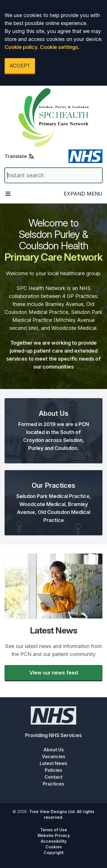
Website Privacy (54, 835)
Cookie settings (59, 47)
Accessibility (54, 841)
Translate (20, 156)
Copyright (54, 852)
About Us (54, 750)
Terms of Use (54, 830)
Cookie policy (21, 47)
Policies (53, 770)
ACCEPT (20, 66)
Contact (53, 777)
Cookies (54, 847)
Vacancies (54, 756)
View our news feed (54, 673)
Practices (53, 784)
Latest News (53, 763)
